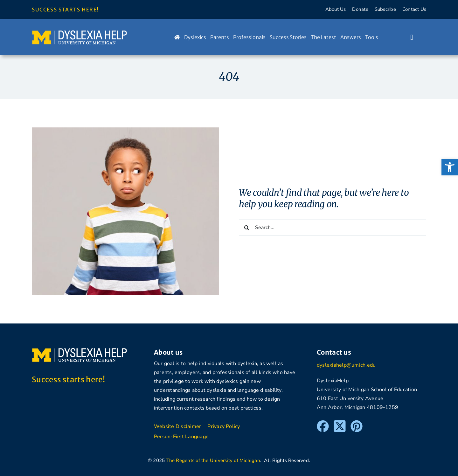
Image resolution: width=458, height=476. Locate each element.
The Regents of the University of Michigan (213, 460)
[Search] (247, 228)
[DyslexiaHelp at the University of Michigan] (80, 32)
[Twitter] (340, 423)
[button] (450, 167)
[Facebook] (323, 423)
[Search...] (333, 228)
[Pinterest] (357, 423)
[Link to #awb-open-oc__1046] (412, 37)
